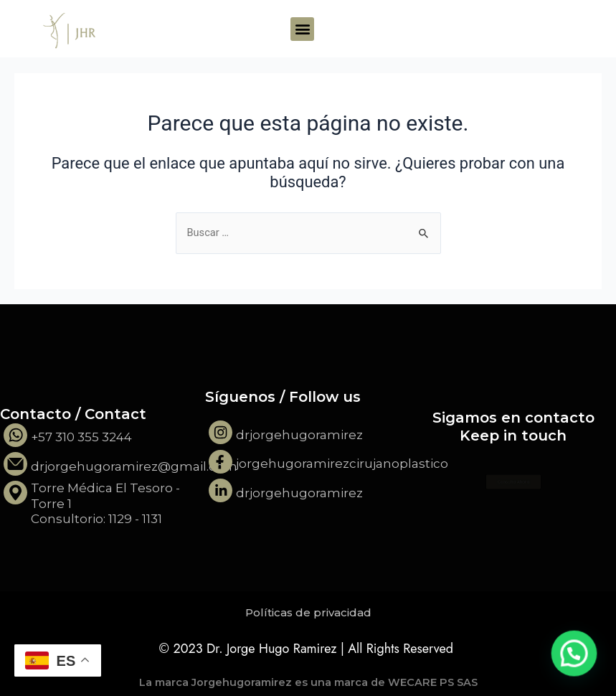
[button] (302, 29)
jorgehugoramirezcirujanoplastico (342, 464)
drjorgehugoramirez (299, 435)
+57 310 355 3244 (81, 437)
